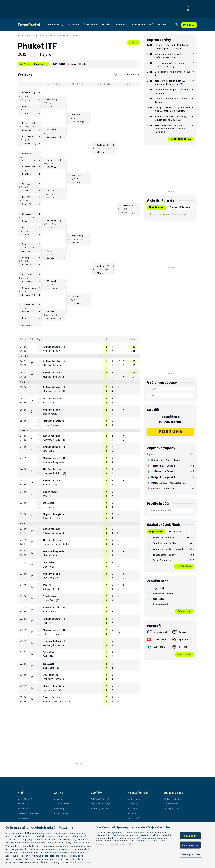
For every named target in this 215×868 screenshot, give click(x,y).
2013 (133, 42)
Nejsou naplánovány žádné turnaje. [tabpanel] (169, 214)
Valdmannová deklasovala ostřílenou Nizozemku (168, 56)
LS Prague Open (171, 809)
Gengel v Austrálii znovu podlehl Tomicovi (172, 100)
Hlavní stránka (24, 36)
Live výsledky (158, 632)
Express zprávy (61, 813)
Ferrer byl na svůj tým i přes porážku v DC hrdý (169, 65)
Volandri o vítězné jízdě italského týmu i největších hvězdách (172, 47)
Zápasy (74, 24)
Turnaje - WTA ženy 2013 (45, 36)
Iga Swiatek (23, 818)
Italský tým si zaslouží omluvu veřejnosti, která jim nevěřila (170, 82)
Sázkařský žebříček (100, 809)
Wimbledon (133, 809)
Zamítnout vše (190, 845)
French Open (134, 804)
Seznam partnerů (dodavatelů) (113, 844)
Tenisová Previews (63, 804)
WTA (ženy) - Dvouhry (33, 64)
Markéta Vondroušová (28, 813)
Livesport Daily (171, 804)
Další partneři (184, 654)
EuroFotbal (156, 647)
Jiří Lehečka (23, 804)
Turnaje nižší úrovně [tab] (180, 207)
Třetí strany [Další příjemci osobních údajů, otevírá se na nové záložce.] (84, 862)
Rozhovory (59, 809)
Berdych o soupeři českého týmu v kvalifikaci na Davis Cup (172, 118)
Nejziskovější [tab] (156, 531)
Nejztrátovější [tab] (176, 531)
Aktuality (58, 799)
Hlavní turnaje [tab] (156, 207)
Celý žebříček (184, 566)
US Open (132, 813)
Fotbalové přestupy (173, 799)
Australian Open (135, 799)
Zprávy (122, 24)
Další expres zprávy (181, 139)
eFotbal (179, 647)
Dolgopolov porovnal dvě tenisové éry (173, 73)
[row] (79, 349)
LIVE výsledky (55, 24)
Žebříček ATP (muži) (100, 799)
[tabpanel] (170, 552)
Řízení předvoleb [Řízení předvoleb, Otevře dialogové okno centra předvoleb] (191, 854)
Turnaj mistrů (133, 818)
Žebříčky (91, 24)
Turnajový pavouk (127, 74)
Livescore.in (157, 639)
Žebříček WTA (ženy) (100, 804)
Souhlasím (190, 836)
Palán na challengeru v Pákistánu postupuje (172, 91)
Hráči (107, 24)
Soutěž (162, 24)
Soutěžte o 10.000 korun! (171, 419)
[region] (107, 845)
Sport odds (181, 639)
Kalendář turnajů (142, 24)
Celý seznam (184, 611)
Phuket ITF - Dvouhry (70, 36)
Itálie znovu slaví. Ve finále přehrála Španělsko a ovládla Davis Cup (170, 129)
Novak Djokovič (25, 799)
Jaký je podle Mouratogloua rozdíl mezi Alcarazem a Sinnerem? (173, 109)
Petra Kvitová (24, 809)
